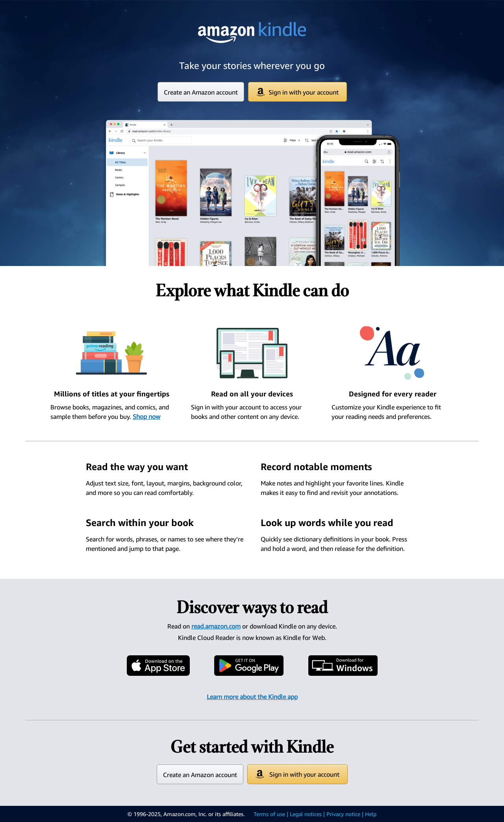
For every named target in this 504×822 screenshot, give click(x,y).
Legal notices (306, 814)
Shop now (146, 417)
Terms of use (269, 814)
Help (371, 814)
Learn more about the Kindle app (252, 697)
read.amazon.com (216, 626)
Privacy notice (343, 814)
